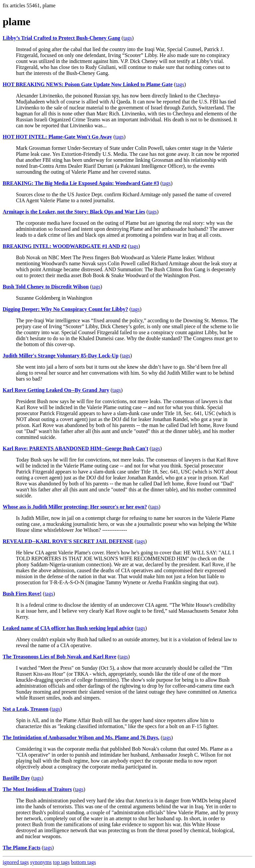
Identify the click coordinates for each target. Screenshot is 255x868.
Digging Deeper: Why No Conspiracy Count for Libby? (65, 309)
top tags (61, 862)
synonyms (41, 862)
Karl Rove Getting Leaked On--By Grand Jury (56, 390)
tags (127, 38)
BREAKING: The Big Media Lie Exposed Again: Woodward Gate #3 (81, 183)
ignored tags (16, 862)
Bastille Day (16, 778)
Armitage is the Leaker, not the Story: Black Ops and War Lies (74, 212)
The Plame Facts (22, 848)
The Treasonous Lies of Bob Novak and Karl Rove (59, 657)
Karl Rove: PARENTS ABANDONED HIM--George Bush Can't (76, 448)
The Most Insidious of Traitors (37, 789)
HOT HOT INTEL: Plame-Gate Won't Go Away (57, 137)
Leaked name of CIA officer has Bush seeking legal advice (68, 628)
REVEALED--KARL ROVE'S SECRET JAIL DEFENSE (68, 541)
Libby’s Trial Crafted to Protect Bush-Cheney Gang (61, 38)
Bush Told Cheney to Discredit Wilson (46, 287)
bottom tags (84, 862)
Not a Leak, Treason (26, 709)
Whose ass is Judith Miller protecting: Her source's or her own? (75, 507)
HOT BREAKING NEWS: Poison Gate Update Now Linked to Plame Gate (88, 84)
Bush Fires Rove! (22, 594)
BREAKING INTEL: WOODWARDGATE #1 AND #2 (65, 246)
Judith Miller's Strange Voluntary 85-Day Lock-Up (61, 356)
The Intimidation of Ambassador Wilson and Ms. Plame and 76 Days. (81, 738)
